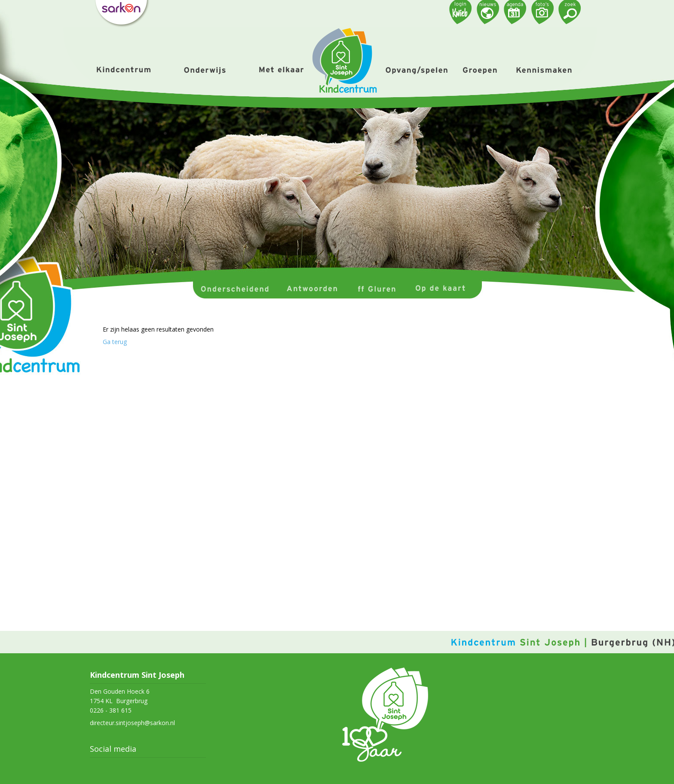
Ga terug (115, 342)
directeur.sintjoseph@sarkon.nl (132, 723)
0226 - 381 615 (111, 710)
